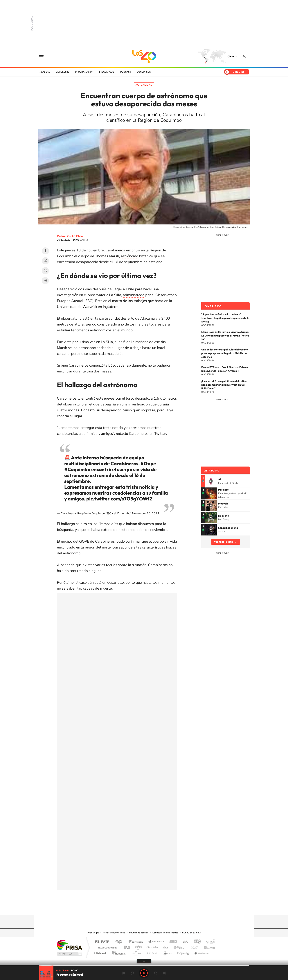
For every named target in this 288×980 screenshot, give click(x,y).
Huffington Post (107, 947)
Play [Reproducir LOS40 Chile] (144, 973)
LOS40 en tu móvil (192, 933)
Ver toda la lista (223, 542)
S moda (167, 952)
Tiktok (122, 908)
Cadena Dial (166, 947)
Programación (84, 72)
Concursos (144, 72)
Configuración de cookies (165, 933)
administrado (134, 295)
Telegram (45, 281)
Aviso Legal (93, 933)
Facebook (45, 251)
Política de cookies (139, 933)
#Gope (148, 464)
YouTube (137, 908)
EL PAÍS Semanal (179, 947)
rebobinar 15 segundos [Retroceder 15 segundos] (132, 973)
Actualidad (144, 85)
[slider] (144, 966)
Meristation (201, 952)
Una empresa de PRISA (69, 945)
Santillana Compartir (156, 942)
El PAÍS (102, 942)
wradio (138, 947)
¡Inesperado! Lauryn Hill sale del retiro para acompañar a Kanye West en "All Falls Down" (224, 385)
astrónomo (129, 256)
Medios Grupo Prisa (69, 954)
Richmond (100, 952)
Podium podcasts (136, 952)
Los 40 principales (120, 942)
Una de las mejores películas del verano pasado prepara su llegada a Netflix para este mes (225, 353)
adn (196, 942)
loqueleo (183, 952)
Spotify (159, 908)
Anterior (123, 973)
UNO (127, 947)
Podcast (126, 72)
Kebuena (206, 947)
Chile (231, 56)
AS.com (184, 942)
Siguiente (165, 973)
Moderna (118, 952)
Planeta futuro (193, 947)
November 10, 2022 (146, 513)
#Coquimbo (77, 469)
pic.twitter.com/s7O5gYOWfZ (119, 499)
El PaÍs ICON (152, 952)
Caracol (209, 942)
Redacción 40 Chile (70, 236)
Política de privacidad (114, 933)
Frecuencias (107, 72)
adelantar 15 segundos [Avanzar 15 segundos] (156, 973)
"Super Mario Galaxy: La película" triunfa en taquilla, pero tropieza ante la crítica (225, 318)
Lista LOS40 (62, 72)
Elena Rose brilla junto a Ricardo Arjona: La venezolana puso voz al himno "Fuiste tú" (225, 336)
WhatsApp (45, 271)
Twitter (45, 261)
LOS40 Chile (144, 56)
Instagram (129, 908)
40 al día (45, 72)
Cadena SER (172, 942)
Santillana (137, 942)
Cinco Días (152, 947)
